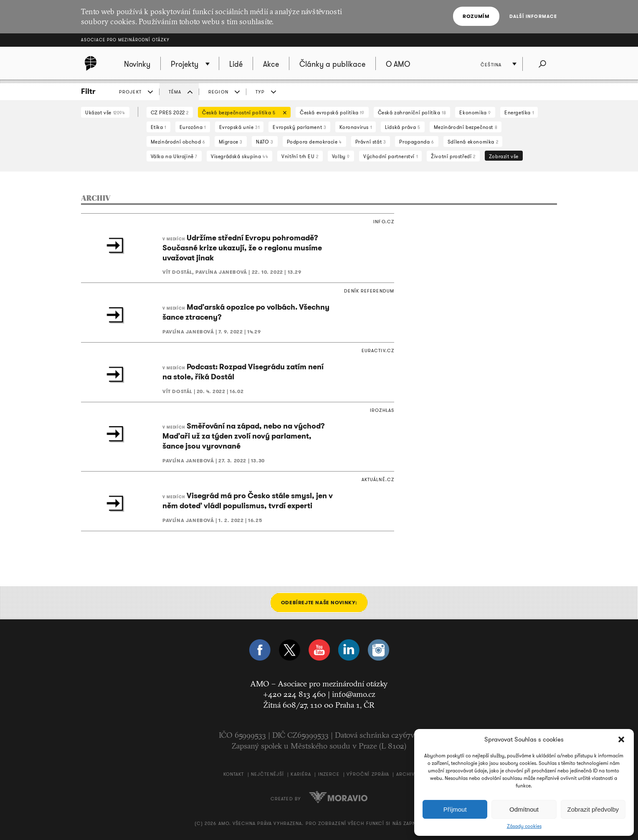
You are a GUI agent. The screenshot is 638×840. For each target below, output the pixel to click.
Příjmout (455, 809)
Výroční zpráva (368, 774)
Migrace (231, 142)
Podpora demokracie (314, 142)
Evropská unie (239, 127)
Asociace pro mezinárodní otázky (125, 40)
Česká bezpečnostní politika (242, 113)
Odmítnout (524, 809)
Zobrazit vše (504, 156)
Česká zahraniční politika (412, 112)
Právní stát (371, 142)
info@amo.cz (354, 694)
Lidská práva (403, 127)
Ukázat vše (105, 112)
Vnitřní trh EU (300, 156)
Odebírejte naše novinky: (319, 602)
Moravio (338, 797)
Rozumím (476, 16)
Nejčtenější (267, 774)
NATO (265, 142)
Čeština (491, 65)
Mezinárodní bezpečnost (466, 127)
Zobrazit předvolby (593, 809)
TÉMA (175, 92)
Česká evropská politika (332, 112)
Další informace (533, 16)
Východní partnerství (390, 156)
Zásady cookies (524, 826)
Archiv (406, 774)
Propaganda (416, 142)
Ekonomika (475, 112)
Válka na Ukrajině (174, 156)
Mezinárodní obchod (178, 142)
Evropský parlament (299, 127)
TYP (260, 92)
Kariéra (301, 774)
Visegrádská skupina (239, 156)
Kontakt (234, 774)
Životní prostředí (453, 156)
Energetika (519, 112)
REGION (218, 92)
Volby (341, 156)
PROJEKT (130, 92)
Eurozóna (193, 127)
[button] (621, 739)
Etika (158, 127)
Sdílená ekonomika (473, 142)
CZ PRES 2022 (170, 112)
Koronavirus (356, 127)
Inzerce (329, 774)
